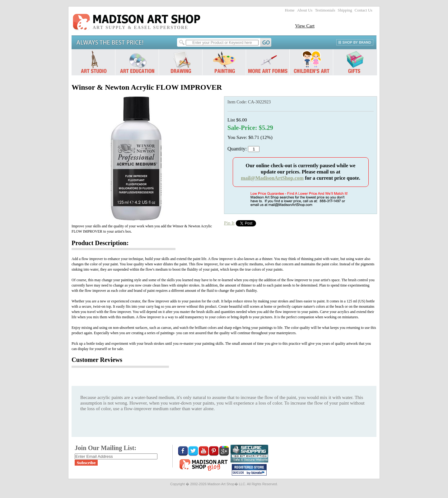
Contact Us (364, 10)
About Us (305, 10)
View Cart (305, 26)
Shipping (345, 10)
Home (290, 10)
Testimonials (325, 10)
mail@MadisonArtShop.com (272, 178)
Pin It (229, 223)
